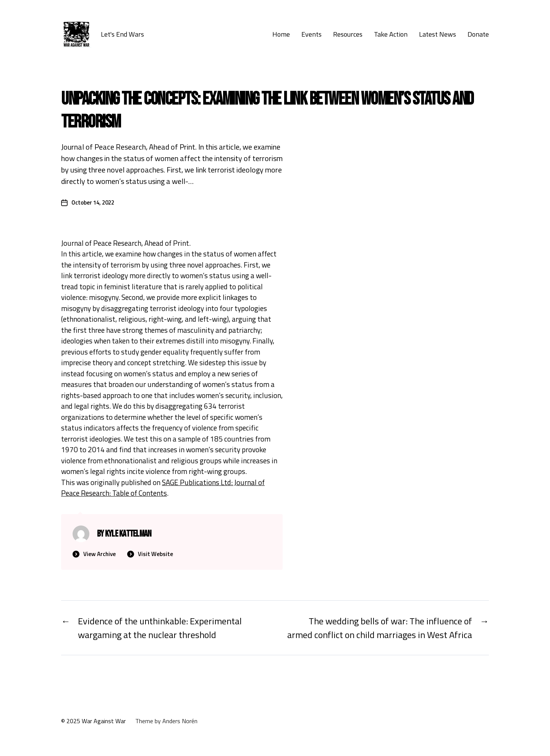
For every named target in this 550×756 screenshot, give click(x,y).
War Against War (104, 721)
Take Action (391, 34)
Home (281, 34)
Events (311, 34)
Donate (478, 34)
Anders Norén (180, 721)
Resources (348, 34)
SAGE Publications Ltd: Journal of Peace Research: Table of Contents (163, 488)
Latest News (438, 34)
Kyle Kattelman (128, 534)
